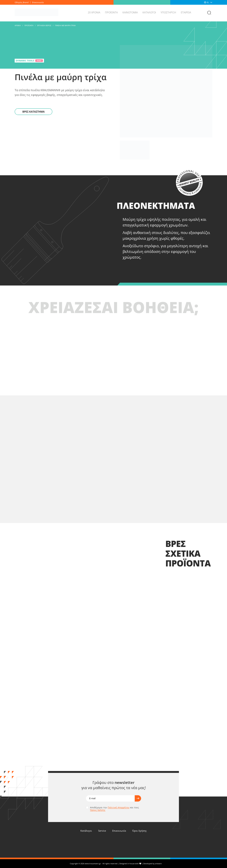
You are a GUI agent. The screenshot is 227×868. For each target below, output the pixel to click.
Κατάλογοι (86, 831)
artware (158, 864)
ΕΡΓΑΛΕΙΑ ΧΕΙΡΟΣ (44, 25)
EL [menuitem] (208, 2)
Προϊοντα (29, 25)
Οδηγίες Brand (22, 2)
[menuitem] (210, 2)
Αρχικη (18, 25)
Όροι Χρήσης (139, 831)
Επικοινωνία (38, 2)
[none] (210, 2)
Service (102, 831)
